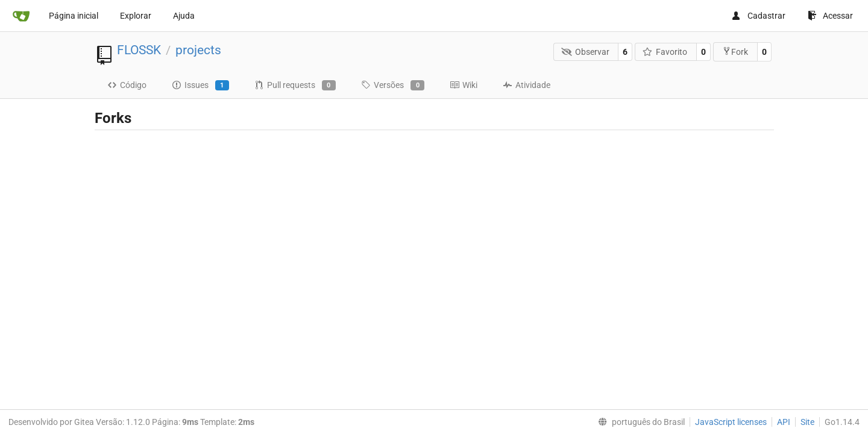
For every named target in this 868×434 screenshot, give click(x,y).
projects (198, 50)
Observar (585, 52)
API (784, 422)
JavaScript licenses (731, 422)
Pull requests (295, 86)
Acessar (830, 16)
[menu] (639, 422)
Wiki (464, 85)
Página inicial (74, 16)
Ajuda (184, 16)
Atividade (527, 85)
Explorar (136, 16)
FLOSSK (139, 50)
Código (127, 85)
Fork (735, 52)
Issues (200, 86)
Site (807, 422)
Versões (393, 86)
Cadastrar (758, 16)
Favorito (665, 52)
